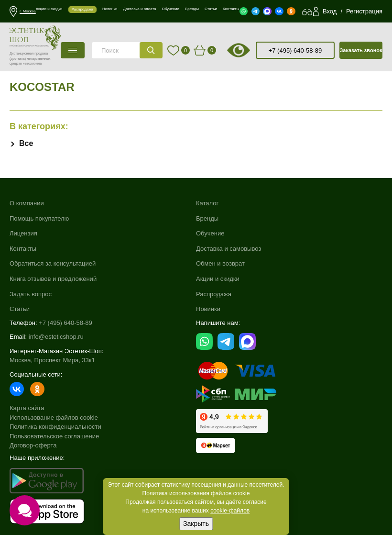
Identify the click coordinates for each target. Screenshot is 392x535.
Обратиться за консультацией (53, 263)
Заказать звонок (361, 50)
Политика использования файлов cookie (196, 493)
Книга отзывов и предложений (53, 279)
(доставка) (18, 59)
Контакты (23, 249)
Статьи (20, 309)
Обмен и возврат (220, 263)
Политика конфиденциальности (55, 427)
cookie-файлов (230, 511)
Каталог (207, 203)
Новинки (208, 309)
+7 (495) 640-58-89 (295, 50)
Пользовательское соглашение (54, 436)
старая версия (250, 50)
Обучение (210, 233)
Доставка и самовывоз (229, 249)
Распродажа (214, 294)
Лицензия (23, 233)
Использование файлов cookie (54, 418)
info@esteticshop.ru (56, 337)
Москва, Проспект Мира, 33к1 (52, 360)
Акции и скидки (218, 279)
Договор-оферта (33, 445)
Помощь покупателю (39, 218)
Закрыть (196, 524)
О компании (27, 203)
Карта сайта (27, 408)
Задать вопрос (31, 294)
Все (26, 143)
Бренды (207, 218)
